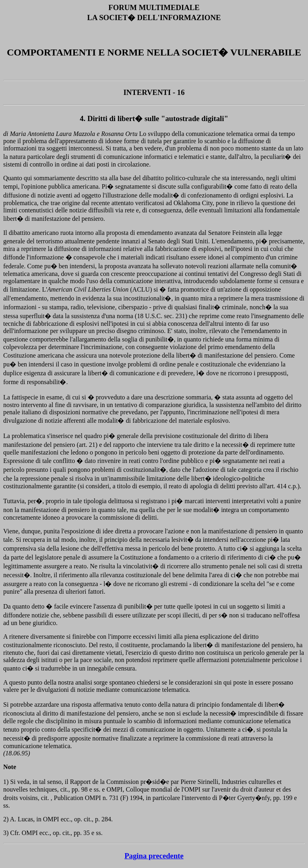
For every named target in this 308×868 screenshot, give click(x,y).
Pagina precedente (154, 856)
